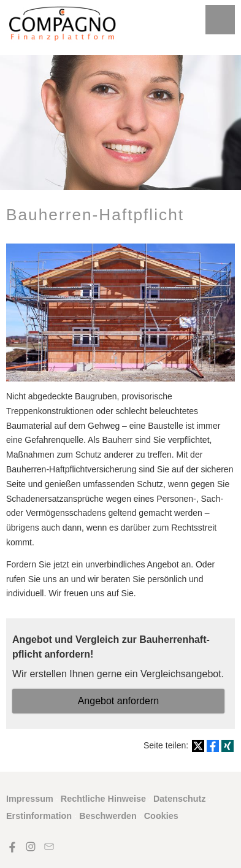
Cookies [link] (161, 816)
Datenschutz (180, 799)
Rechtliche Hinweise (103, 799)
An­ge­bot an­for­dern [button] (119, 701)
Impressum (30, 799)
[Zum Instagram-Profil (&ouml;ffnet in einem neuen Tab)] (31, 847)
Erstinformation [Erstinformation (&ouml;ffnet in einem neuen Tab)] (39, 816)
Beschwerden (108, 816)
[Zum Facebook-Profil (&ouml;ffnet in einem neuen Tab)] (12, 847)
